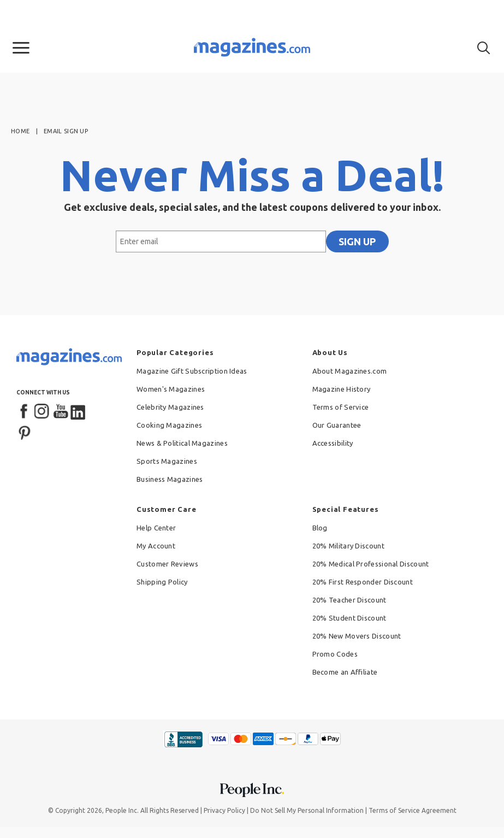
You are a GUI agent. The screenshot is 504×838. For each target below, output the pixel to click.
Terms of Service (341, 407)
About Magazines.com (350, 371)
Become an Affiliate (345, 672)
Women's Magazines (171, 389)
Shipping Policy (162, 582)
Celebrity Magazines (170, 407)
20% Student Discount (349, 618)
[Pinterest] (25, 432)
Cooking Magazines (169, 425)
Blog (320, 528)
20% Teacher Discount (349, 600)
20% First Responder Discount (363, 582)
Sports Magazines (167, 461)
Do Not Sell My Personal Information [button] (307, 810)
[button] (21, 48)
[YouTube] (61, 412)
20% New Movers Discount (357, 636)
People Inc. (122, 810)
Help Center (156, 528)
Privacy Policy (224, 810)
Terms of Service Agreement (413, 810)
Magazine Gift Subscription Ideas (192, 371)
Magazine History (342, 389)
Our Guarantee (337, 425)
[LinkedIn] (79, 412)
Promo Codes (335, 654)
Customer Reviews (167, 564)
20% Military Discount (348, 546)
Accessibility (333, 443)
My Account (156, 546)
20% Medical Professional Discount (371, 564)
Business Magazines (170, 479)
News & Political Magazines (182, 443)
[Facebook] (25, 412)
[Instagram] (43, 412)
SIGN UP (357, 241)
